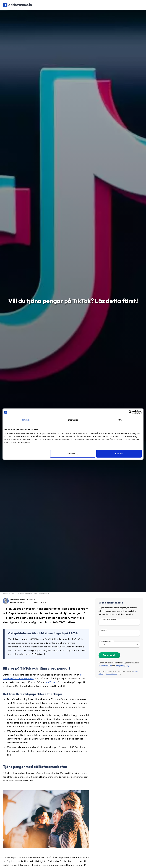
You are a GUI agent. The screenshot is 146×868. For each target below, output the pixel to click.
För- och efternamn (108, 621)
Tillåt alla (119, 454)
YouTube (50, 684)
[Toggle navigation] (139, 6)
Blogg (5, 596)
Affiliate (11, 596)
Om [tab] (120, 420)
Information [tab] (73, 420)
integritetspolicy (122, 668)
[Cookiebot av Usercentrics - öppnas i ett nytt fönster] (128, 412)
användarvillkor (105, 668)
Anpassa (73, 454)
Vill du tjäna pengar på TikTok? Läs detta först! (32, 596)
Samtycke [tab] (26, 420)
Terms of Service (111, 676)
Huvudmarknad (107, 644)
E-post (103, 632)
